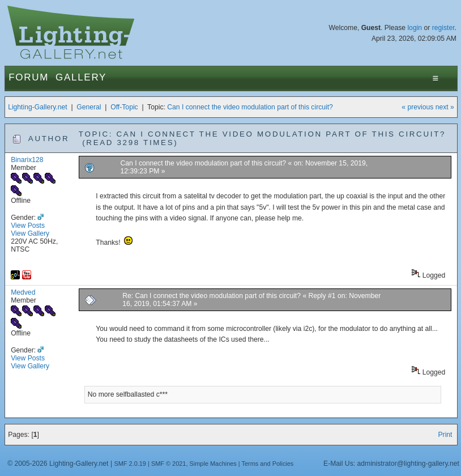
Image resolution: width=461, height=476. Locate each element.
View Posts (28, 226)
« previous (417, 107)
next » (445, 107)
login (415, 28)
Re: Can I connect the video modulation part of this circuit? (212, 296)
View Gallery (30, 233)
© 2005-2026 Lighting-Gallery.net (58, 464)
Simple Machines (213, 464)
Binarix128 (27, 160)
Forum (29, 77)
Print (445, 435)
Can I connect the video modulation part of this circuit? (250, 107)
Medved (23, 292)
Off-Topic (124, 107)
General (89, 107)
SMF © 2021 (169, 464)
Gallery (81, 77)
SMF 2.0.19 (130, 464)
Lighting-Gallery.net (38, 107)
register (443, 28)
